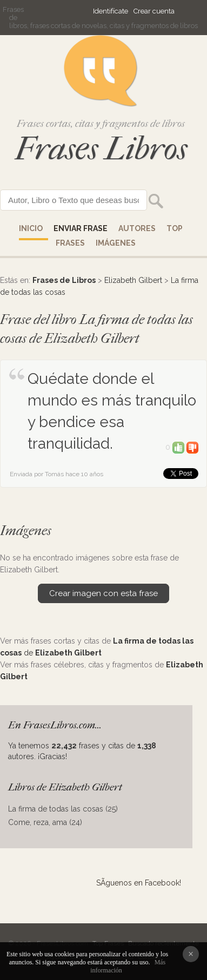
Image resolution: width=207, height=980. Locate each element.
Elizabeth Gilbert (133, 280)
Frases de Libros (64, 280)
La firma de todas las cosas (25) (63, 809)
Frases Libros (101, 149)
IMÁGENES (116, 243)
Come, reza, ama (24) (45, 822)
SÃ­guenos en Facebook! (139, 883)
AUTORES (137, 228)
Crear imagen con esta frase (103, 593)
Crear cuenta (154, 11)
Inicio (31, 228)
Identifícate (111, 11)
